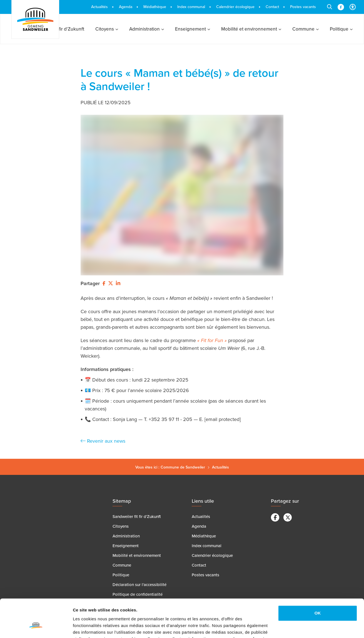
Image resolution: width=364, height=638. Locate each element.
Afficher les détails (92, 627)
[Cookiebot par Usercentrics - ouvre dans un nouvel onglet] (36, 627)
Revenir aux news (103, 441)
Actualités (220, 467)
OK (318, 580)
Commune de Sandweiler (183, 467)
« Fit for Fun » (212, 340)
